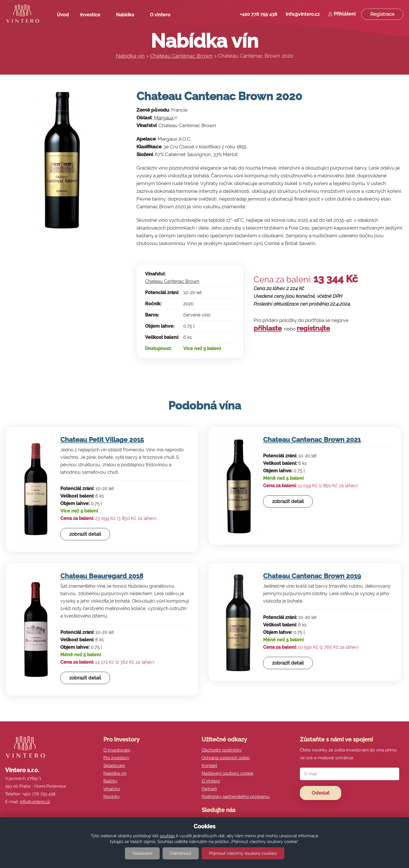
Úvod (63, 15)
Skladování (114, 766)
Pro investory (116, 758)
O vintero (162, 16)
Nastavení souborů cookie (227, 773)
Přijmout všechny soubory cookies (243, 853)
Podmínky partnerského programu (236, 797)
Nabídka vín (130, 56)
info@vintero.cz (303, 14)
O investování (117, 750)
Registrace (382, 14)
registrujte (313, 328)
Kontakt (209, 766)
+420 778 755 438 (258, 14)
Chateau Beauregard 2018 (102, 576)
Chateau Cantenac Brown (181, 56)
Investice (92, 16)
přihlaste (268, 328)
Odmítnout (181, 853)
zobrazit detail (85, 534)
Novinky (112, 797)
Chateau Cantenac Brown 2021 (312, 439)
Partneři (209, 789)
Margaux (166, 118)
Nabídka (127, 16)
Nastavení (142, 853)
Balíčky (110, 781)
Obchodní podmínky (222, 750)
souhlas (167, 836)
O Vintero (211, 781)
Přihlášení (345, 14)
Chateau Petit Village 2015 (102, 439)
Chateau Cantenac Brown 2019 (312, 576)
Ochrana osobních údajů (226, 758)
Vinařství (112, 789)
